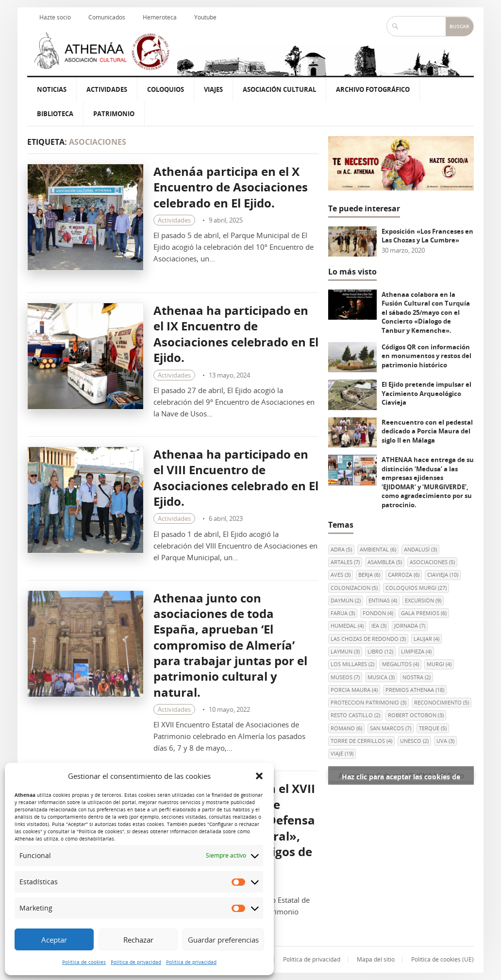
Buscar (459, 26)
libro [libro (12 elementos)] (380, 651)
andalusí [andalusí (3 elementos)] (420, 549)
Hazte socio (55, 17)
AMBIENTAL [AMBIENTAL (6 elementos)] (378, 549)
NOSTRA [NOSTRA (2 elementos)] (417, 677)
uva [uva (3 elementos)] (445, 741)
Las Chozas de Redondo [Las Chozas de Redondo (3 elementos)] (368, 639)
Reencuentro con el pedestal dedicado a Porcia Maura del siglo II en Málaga (427, 431)
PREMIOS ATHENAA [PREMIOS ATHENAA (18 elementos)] (415, 690)
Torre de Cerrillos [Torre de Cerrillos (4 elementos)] (361, 741)
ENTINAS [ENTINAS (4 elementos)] (383, 600)
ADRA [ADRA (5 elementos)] (341, 549)
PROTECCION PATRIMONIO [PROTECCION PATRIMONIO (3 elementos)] (368, 702)
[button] (259, 776)
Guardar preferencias (223, 940)
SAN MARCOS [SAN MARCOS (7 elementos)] (391, 728)
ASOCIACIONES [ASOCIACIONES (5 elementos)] (432, 562)
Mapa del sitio (376, 959)
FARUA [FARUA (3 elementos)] (343, 613)
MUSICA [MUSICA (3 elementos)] (381, 677)
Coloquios (166, 89)
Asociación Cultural (279, 89)
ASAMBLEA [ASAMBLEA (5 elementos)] (385, 562)
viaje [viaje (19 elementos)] (342, 753)
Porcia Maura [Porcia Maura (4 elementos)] (354, 690)
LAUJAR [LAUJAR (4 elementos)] (426, 639)
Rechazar (138, 940)
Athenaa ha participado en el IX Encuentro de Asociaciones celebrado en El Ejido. (236, 334)
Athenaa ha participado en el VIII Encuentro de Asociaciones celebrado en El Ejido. (236, 478)
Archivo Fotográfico (373, 89)
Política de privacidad (136, 962)
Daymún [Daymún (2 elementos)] (346, 600)
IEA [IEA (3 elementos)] (379, 626)
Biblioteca (55, 114)
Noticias (52, 89)
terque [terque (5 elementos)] (433, 728)
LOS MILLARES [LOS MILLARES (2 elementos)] (352, 664)
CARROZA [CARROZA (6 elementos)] (404, 575)
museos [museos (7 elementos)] (345, 677)
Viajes (213, 89)
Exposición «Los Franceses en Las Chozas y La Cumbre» (427, 236)
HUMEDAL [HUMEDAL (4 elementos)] (347, 626)
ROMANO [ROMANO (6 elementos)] (346, 728)
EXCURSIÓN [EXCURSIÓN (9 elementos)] (423, 600)
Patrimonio (114, 114)
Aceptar (54, 940)
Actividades (107, 89)
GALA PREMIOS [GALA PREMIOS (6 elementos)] (424, 613)
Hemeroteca (160, 17)
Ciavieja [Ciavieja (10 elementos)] (443, 575)
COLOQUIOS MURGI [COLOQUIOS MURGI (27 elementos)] (416, 588)
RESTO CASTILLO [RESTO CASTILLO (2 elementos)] (355, 715)
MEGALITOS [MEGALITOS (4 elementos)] (401, 664)
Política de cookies (84, 962)
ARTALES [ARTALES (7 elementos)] (345, 562)
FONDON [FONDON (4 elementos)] (378, 613)
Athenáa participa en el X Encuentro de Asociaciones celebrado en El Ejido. (231, 187)
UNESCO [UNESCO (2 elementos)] (414, 741)
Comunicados (107, 17)
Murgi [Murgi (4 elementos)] (439, 664)
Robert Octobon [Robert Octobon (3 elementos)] (416, 715)
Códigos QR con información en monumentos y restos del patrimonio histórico (426, 356)
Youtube (205, 17)
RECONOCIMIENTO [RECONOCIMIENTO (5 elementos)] (442, 702)
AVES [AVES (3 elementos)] (341, 575)
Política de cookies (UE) (443, 959)
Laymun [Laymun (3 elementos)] (345, 651)
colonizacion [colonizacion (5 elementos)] (354, 588)
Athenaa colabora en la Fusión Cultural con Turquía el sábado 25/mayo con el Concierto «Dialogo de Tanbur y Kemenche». (426, 312)
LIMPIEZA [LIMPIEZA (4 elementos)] (416, 651)
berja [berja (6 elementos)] (369, 575)
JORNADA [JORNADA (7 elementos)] (410, 626)
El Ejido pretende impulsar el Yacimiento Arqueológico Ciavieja (426, 393)
